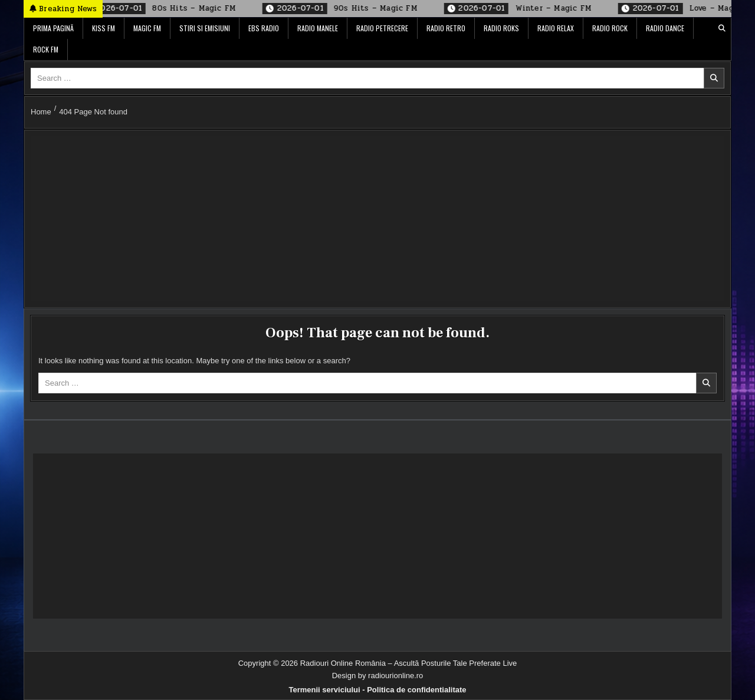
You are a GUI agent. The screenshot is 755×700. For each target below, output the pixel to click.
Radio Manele (318, 28)
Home (41, 112)
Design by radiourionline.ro (378, 676)
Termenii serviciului (324, 690)
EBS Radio (264, 28)
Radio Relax (556, 28)
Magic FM (147, 28)
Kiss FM (104, 28)
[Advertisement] (377, 219)
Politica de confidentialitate (416, 690)
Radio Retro (446, 28)
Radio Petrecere (382, 28)
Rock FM (46, 49)
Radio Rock (610, 28)
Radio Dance (665, 28)
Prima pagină (53, 28)
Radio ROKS (501, 28)
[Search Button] (722, 28)
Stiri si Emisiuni (205, 28)
